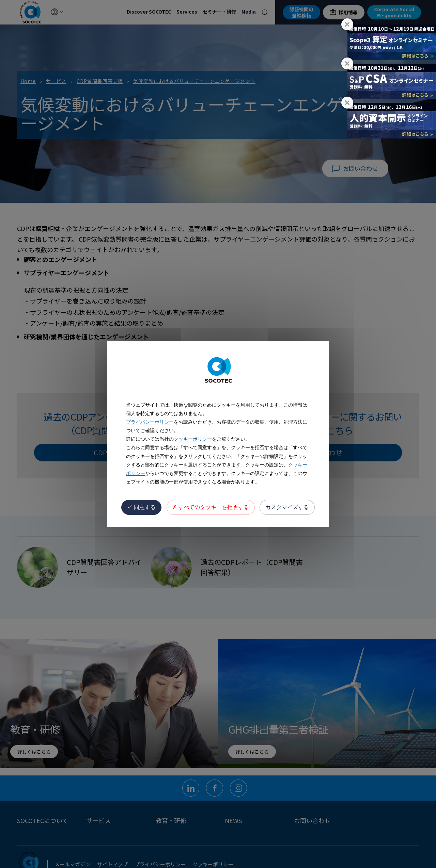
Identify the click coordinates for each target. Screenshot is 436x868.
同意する (141, 507)
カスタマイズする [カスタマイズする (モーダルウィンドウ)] (287, 507)
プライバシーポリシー (150, 422)
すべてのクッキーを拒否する (211, 507)
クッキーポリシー (193, 439)
